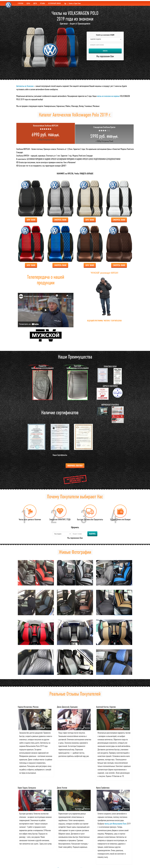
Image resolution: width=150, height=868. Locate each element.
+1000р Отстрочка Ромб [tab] (46, 132)
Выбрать (92, 534)
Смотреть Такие (60, 220)
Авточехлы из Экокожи (25, 86)
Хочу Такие (31, 220)
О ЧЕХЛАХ (21, 3)
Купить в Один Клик (72, 3)
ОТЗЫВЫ (42, 3)
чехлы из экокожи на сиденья (108, 96)
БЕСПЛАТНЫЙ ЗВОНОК (54, 3)
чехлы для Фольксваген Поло (115, 824)
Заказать (105, 51)
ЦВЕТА (35, 3)
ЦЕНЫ (28, 3)
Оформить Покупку (75, 466)
